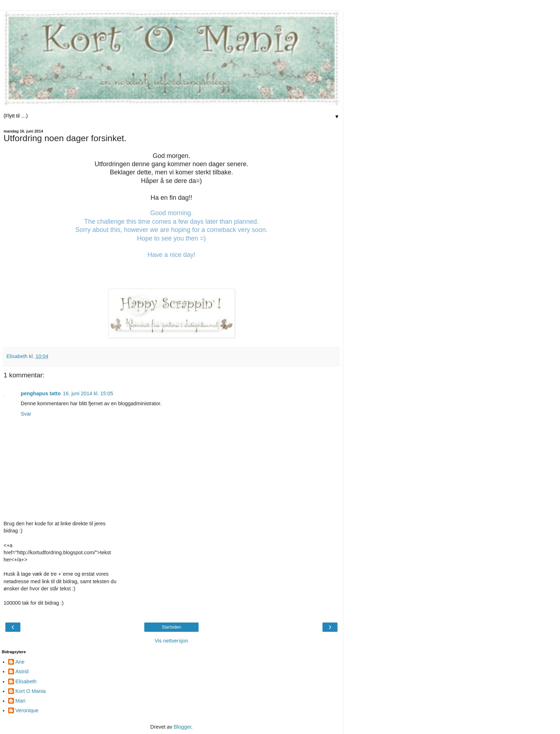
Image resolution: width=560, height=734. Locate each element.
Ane (20, 662)
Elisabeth (26, 681)
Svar (26, 414)
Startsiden (171, 627)
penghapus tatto (41, 393)
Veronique (27, 710)
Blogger (182, 727)
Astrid (22, 671)
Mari (20, 701)
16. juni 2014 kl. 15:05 (88, 393)
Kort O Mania (31, 691)
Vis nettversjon (171, 641)
